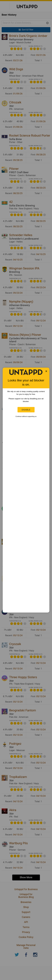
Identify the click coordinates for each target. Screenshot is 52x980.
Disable (26, 410)
